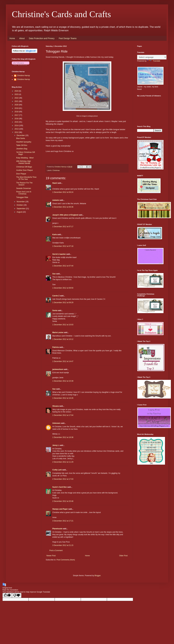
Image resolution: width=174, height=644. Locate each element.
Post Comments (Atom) (66, 560)
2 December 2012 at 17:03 (63, 479)
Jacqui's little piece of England (65, 215)
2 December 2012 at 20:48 (63, 501)
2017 (17, 115)
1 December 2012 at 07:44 (63, 266)
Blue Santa (21, 138)
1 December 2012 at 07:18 (63, 246)
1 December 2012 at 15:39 (63, 381)
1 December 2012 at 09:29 (63, 303)
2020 (17, 105)
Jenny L (56, 445)
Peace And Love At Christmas (24, 193)
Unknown (56, 423)
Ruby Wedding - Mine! (25, 158)
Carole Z (56, 296)
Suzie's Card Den (60, 487)
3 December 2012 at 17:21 (63, 521)
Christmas (56, 170)
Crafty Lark (57, 470)
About (22, 38)
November (21, 202)
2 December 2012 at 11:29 (63, 462)
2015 (17, 122)
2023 (17, 94)
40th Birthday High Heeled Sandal (24, 162)
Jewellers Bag (22, 149)
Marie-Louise (58, 332)
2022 (17, 98)
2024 (17, 91)
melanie (56, 200)
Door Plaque (21, 174)
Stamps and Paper (60, 509)
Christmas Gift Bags (24, 167)
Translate (154, 61)
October (20, 205)
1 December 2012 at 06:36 (63, 207)
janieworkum (58, 369)
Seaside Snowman (24, 188)
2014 (17, 126)
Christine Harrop (23, 76)
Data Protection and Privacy (42, 38)
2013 (17, 129)
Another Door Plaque (24, 170)
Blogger (98, 576)
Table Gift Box (22, 145)
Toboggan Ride (22, 197)
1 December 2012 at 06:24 (63, 192)
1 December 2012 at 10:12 (63, 339)
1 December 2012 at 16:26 (63, 398)
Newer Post (51, 556)
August (20, 212)
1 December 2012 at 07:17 (63, 227)
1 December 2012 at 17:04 (63, 415)
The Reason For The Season (24, 184)
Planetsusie (57, 529)
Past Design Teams (68, 38)
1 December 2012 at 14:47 (63, 361)
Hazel (55, 183)
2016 (17, 119)
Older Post (123, 556)
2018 (17, 112)
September (21, 209)
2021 (17, 101)
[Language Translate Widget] (152, 57)
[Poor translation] (17, 595)
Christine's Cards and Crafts (61, 14)
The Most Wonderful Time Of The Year (26, 178)
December (21, 135)
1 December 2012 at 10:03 (63, 325)
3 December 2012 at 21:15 (63, 545)
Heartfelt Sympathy (24, 142)
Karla (55, 235)
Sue (54, 274)
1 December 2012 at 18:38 (63, 437)
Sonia (55, 310)
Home (12, 38)
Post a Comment (56, 550)
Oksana (56, 406)
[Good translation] (7, 595)
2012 (17, 132)
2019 (17, 108)
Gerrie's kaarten (59, 254)
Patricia (56, 347)
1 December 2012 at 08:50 (63, 288)
